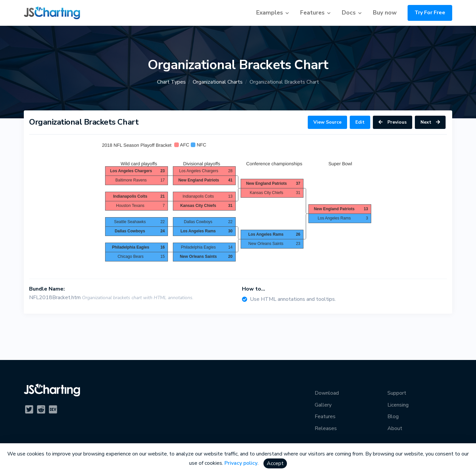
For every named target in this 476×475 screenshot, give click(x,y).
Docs (349, 13)
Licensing (398, 405)
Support (397, 393)
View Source (327, 122)
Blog (393, 416)
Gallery (323, 405)
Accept (275, 463)
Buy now (385, 13)
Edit (360, 122)
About (395, 428)
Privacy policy (241, 463)
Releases (326, 428)
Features (312, 13)
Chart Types (171, 82)
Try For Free (430, 13)
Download (327, 393)
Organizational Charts (218, 82)
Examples (270, 13)
